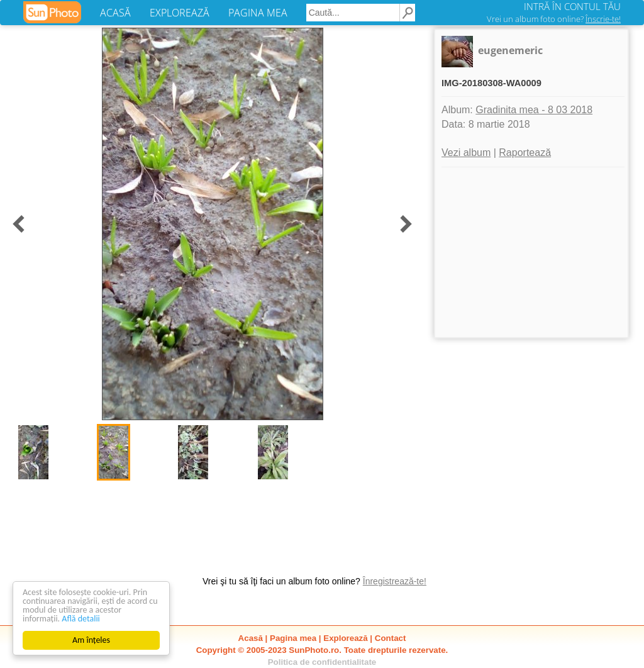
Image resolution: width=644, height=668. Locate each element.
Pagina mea (293, 638)
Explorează (345, 638)
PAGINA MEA (258, 13)
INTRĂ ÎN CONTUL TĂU (572, 6)
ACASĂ (115, 13)
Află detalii (81, 619)
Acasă (251, 638)
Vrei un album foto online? (554, 19)
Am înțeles (91, 640)
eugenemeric (510, 50)
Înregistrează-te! (395, 581)
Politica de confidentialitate (322, 662)
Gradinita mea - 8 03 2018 (534, 110)
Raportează (525, 153)
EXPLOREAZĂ (180, 13)
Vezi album (466, 153)
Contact (391, 638)
